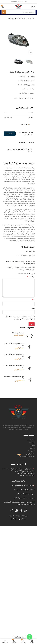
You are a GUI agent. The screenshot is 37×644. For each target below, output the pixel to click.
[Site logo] (18, 6)
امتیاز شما (31, 274)
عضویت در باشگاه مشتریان (26, 456)
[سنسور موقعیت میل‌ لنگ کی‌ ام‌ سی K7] (30, 347)
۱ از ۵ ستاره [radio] (25, 274)
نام (33, 300)
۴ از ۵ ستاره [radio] (21, 274)
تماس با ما (31, 451)
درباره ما (32, 448)
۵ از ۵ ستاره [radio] (19, 274)
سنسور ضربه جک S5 (18, 333)
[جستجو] (18, 12)
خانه (33, 19)
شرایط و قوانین (30, 454)
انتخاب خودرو (26, 19)
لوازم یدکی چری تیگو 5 (14, 19)
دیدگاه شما (31, 277)
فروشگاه (32, 443)
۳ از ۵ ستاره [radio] (22, 274)
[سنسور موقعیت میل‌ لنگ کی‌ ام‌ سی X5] (30, 358)
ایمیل (32, 308)
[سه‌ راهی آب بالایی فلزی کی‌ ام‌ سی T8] (30, 380)
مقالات (33, 445)
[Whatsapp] (30, 637)
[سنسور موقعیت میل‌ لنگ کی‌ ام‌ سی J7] (30, 369)
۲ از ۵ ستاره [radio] (24, 274)
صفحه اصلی (31, 440)
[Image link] (18, 412)
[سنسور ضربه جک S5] (30, 336)
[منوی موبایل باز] (33, 7)
